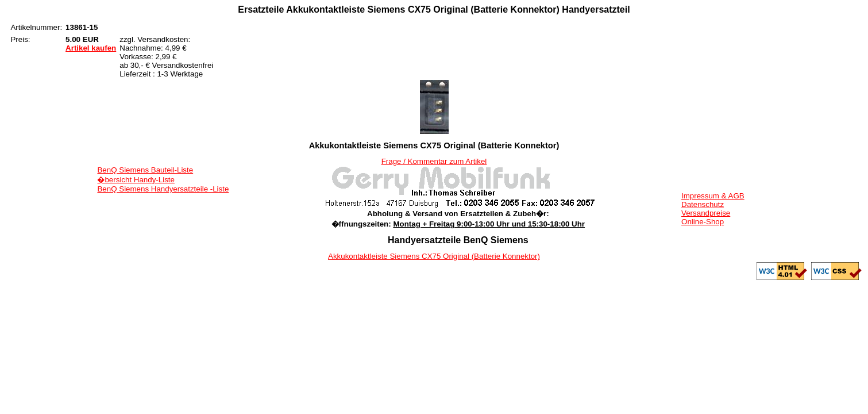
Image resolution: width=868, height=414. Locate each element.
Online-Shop (703, 222)
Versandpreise (706, 213)
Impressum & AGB (713, 196)
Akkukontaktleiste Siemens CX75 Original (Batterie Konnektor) (434, 256)
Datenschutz (703, 204)
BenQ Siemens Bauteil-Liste (145, 170)
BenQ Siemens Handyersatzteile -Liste (163, 189)
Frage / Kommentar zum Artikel (434, 161)
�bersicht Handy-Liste (136, 180)
